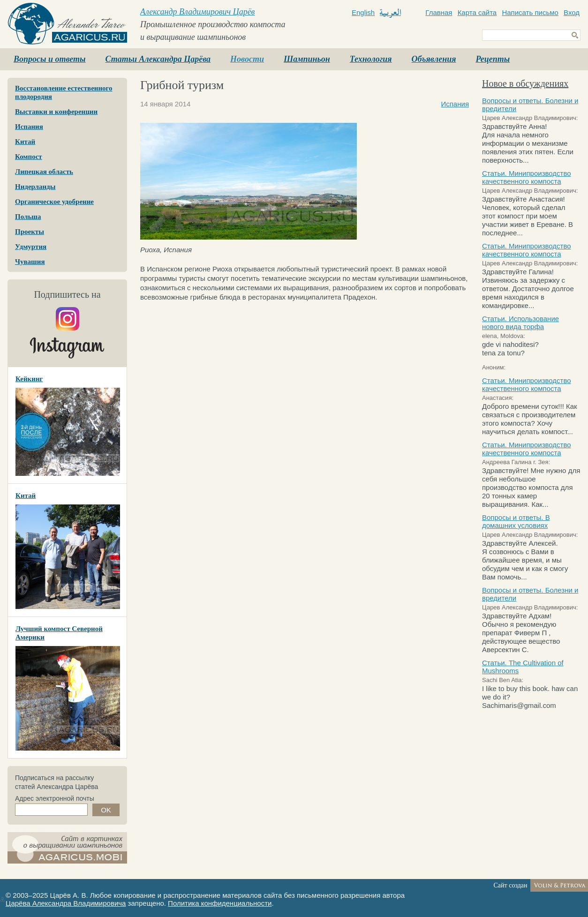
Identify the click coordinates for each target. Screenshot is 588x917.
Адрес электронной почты (55, 798)
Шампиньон (307, 59)
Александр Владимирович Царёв (197, 12)
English (363, 12)
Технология (371, 59)
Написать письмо (530, 12)
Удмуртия (31, 247)
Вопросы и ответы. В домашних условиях (516, 521)
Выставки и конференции (56, 112)
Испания (29, 127)
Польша (28, 217)
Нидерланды (35, 187)
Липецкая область (44, 172)
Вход (572, 12)
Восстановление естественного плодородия (64, 92)
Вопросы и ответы (50, 59)
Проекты (30, 232)
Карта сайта (477, 12)
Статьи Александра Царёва (158, 59)
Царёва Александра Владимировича (66, 903)
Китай (25, 142)
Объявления (434, 59)
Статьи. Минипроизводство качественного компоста (527, 177)
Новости (247, 59)
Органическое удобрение (54, 202)
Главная (439, 12)
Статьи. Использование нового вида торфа (520, 323)
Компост (29, 157)
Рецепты (493, 59)
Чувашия (30, 262)
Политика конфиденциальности (220, 903)
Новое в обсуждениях (525, 83)
